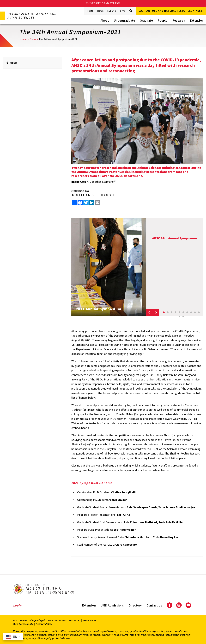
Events (112, 11)
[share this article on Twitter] (86, 203)
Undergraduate (124, 20)
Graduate (146, 20)
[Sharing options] (74, 203)
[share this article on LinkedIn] (92, 203)
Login (18, 605)
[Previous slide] (150, 313)
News (100, 11)
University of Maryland (103, 3)
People (163, 20)
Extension (197, 20)
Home (90, 11)
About (105, 20)
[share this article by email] (98, 203)
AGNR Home (90, 620)
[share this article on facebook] (80, 203)
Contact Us (154, 605)
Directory (135, 605)
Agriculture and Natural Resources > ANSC (171, 11)
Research (179, 20)
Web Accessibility (23, 624)
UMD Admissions (112, 605)
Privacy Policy (44, 624)
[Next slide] (156, 313)
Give (123, 11)
